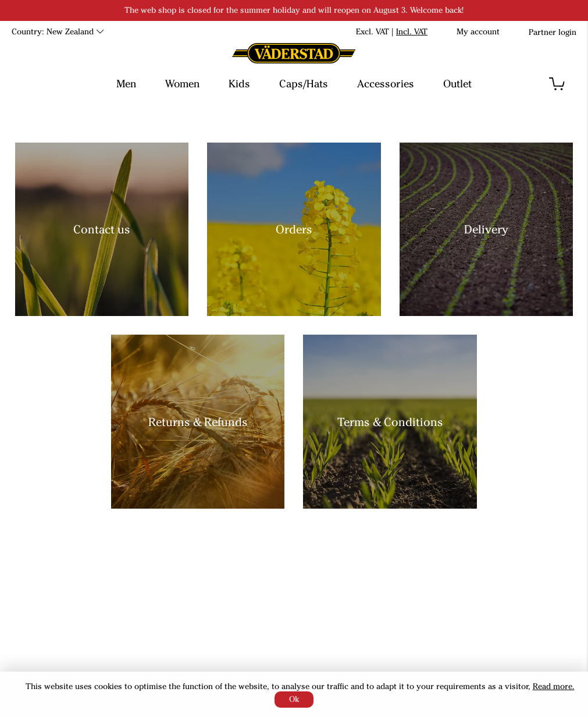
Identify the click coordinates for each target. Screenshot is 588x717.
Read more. (554, 686)
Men (126, 84)
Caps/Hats (304, 84)
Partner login (553, 32)
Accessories (386, 84)
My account (478, 32)
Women (182, 84)
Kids (239, 84)
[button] (557, 84)
